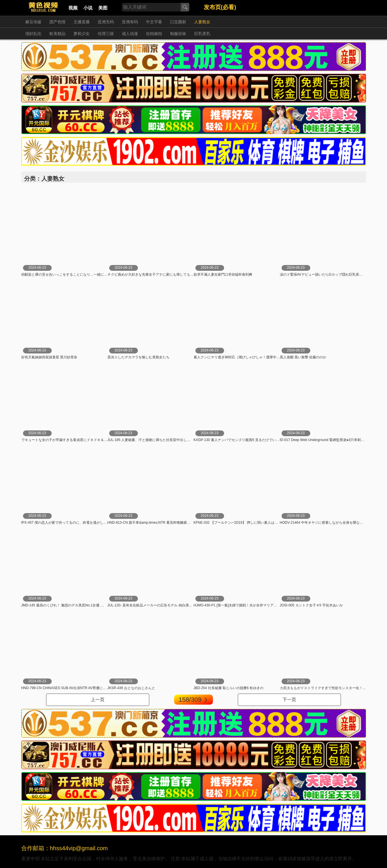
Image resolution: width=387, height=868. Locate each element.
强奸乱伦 (33, 34)
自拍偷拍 (154, 34)
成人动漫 (130, 34)
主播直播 (82, 22)
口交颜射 (178, 22)
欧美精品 (57, 34)
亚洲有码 (130, 22)
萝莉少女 (82, 34)
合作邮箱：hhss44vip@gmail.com (65, 848)
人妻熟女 (202, 22)
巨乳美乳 (202, 34)
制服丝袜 (178, 34)
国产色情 (57, 22)
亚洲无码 (106, 22)
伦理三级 (106, 34)
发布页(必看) (220, 7)
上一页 (98, 700)
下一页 (289, 700)
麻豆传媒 (33, 22)
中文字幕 (154, 22)
